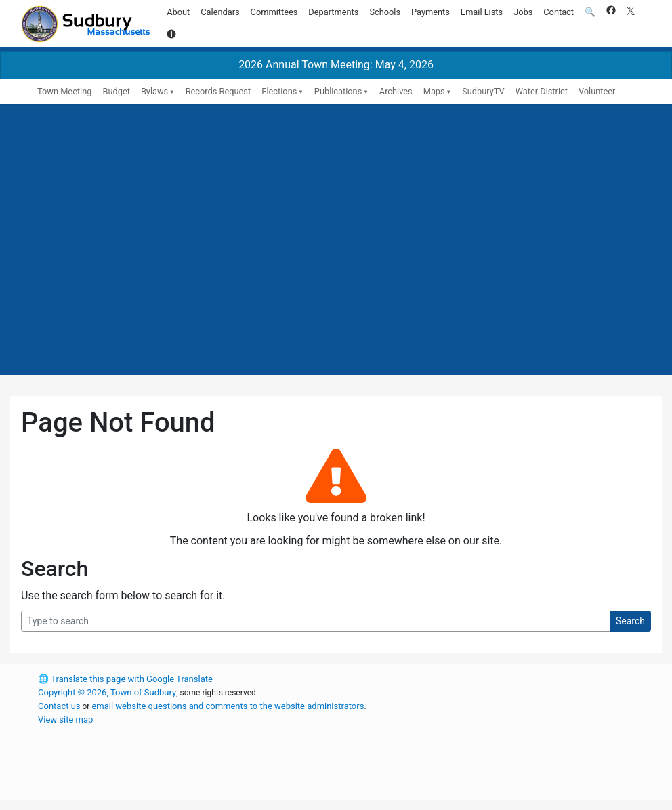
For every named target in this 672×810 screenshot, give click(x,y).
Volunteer (597, 91)
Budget (116, 91)
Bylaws (154, 91)
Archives (396, 91)
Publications (338, 91)
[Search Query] (316, 621)
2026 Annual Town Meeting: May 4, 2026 (336, 65)
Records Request (218, 91)
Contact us (59, 706)
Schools (385, 12)
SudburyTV (483, 91)
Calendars (220, 12)
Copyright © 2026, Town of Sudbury (107, 692)
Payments (430, 12)
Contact (559, 12)
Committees (274, 12)
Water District (542, 91)
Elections (279, 91)
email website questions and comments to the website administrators (228, 706)
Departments (333, 12)
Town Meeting (64, 91)
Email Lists (482, 12)
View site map (65, 720)
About (178, 12)
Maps (434, 91)
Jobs (523, 12)
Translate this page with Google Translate (125, 679)
